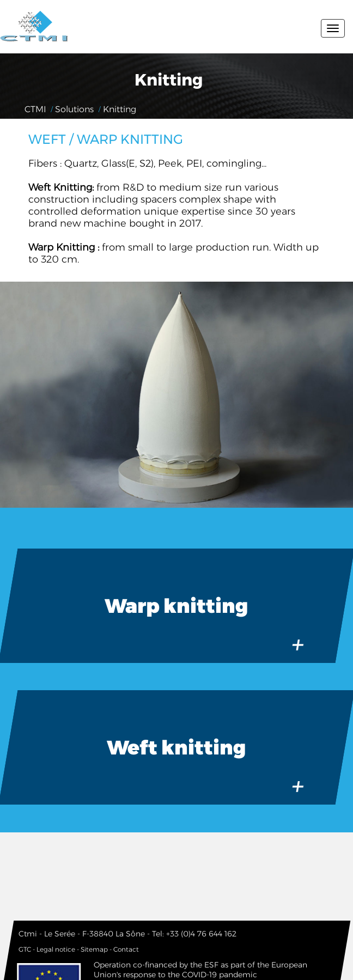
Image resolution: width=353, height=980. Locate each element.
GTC (25, 949)
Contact (126, 949)
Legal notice (56, 949)
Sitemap (94, 949)
